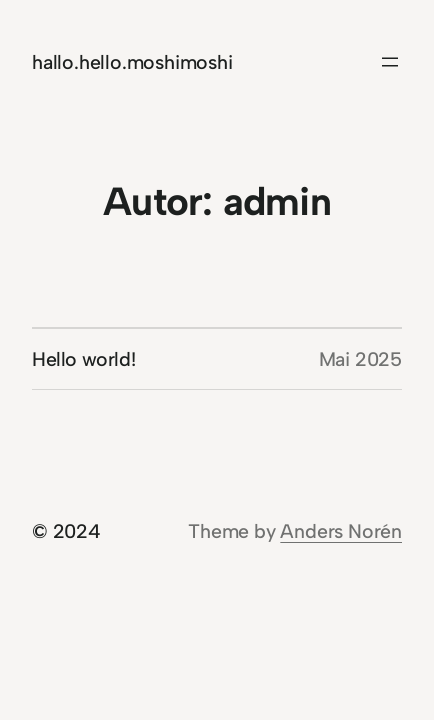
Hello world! (83, 359)
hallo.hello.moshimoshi (132, 62)
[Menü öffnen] (390, 62)
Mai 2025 (360, 359)
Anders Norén (341, 531)
